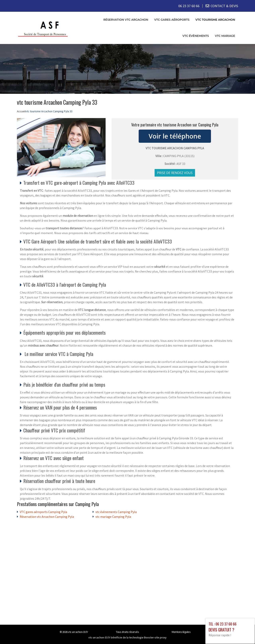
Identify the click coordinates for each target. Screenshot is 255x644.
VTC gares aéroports (172, 20)
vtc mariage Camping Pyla (113, 516)
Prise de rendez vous (175, 173)
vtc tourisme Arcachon (215, 20)
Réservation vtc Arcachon (126, 20)
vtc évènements (196, 36)
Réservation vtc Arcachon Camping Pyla (47, 516)
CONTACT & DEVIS (224, 6)
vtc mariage (225, 36)
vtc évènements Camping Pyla (116, 512)
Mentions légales (181, 632)
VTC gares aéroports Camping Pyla (43, 512)
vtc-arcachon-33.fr (78, 632)
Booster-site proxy (155, 637)
